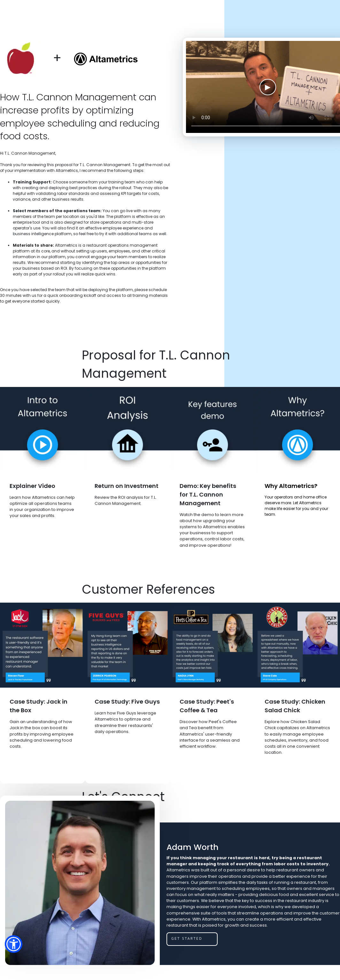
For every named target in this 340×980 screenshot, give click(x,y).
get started (187, 938)
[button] (14, 944)
